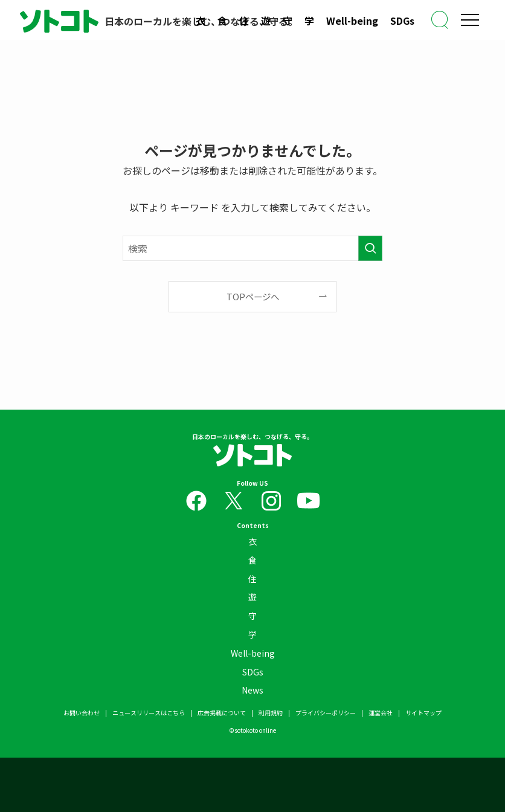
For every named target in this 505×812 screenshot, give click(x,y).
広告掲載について (222, 713)
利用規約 (271, 713)
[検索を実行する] (370, 248)
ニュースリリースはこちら (149, 713)
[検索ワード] (252, 248)
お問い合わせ (82, 713)
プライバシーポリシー (326, 713)
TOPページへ (253, 296)
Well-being (352, 21)
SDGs (402, 21)
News (252, 690)
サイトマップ (423, 713)
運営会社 (381, 713)
